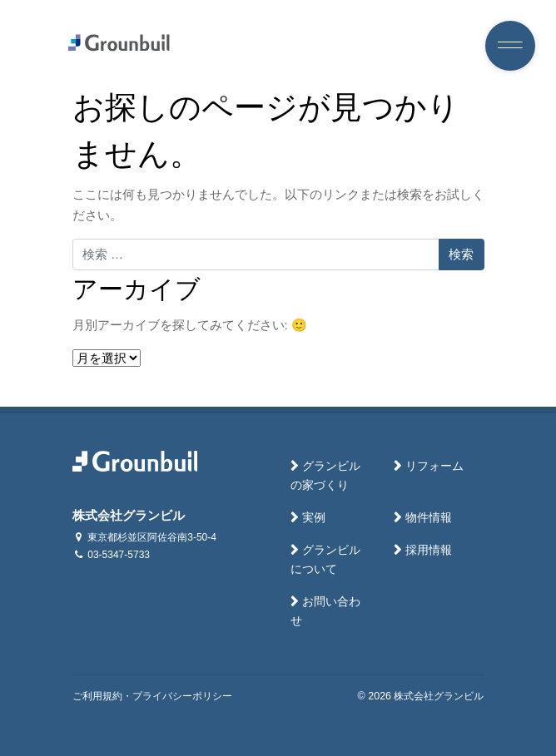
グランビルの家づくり (325, 476)
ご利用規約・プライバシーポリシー (152, 696)
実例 (314, 518)
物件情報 (429, 518)
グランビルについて (325, 560)
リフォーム (434, 466)
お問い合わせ (325, 611)
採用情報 (429, 550)
